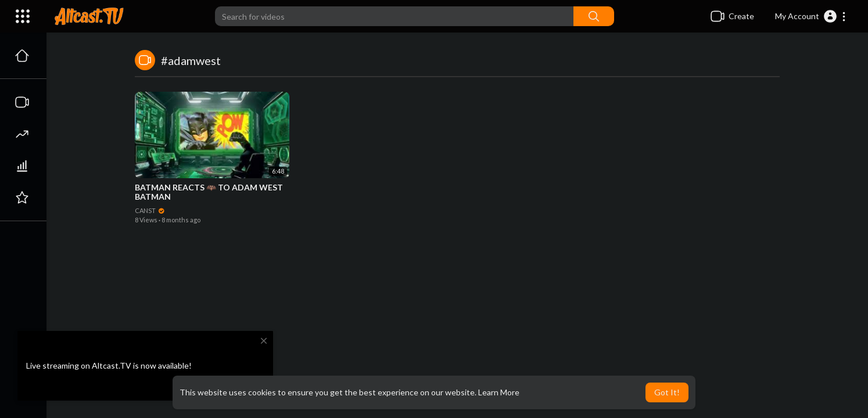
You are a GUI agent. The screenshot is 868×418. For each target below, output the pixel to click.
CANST (150, 210)
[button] (811, 16)
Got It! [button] (667, 392)
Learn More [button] (499, 392)
